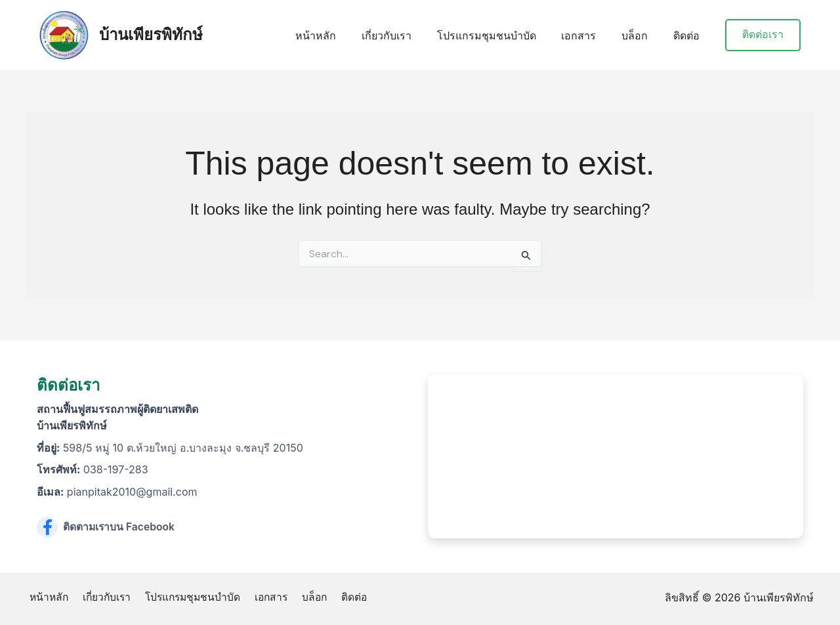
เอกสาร (590, 35)
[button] (763, 35)
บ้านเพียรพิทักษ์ (151, 34)
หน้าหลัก (340, 35)
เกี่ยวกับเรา (406, 35)
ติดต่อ (688, 35)
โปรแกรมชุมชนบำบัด (502, 35)
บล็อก (641, 35)
